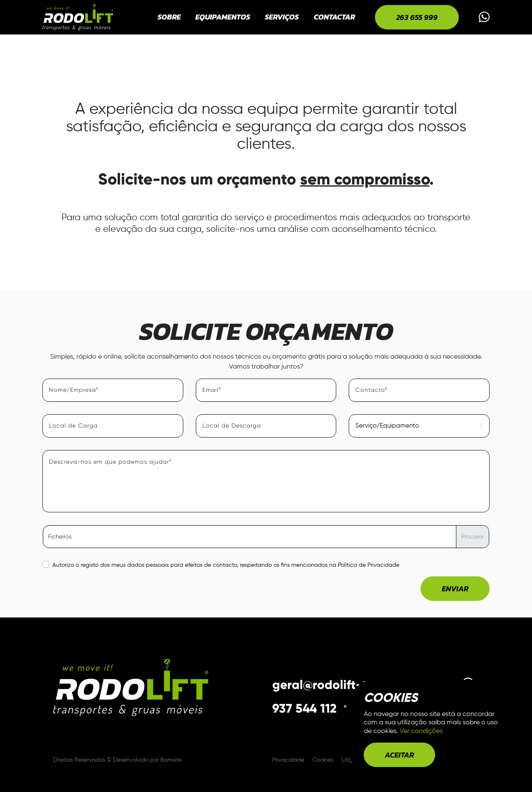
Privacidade (289, 760)
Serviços (282, 17)
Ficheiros (60, 536)
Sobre (169, 17)
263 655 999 (417, 17)
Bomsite (171, 760)
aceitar (399, 755)
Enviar (455, 589)
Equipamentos (223, 17)
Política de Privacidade (369, 565)
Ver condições (421, 731)
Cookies (324, 760)
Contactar (334, 17)
